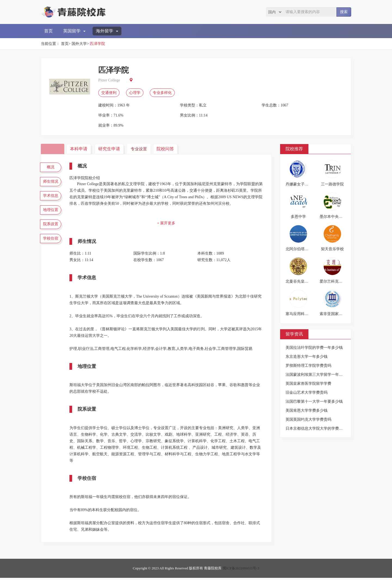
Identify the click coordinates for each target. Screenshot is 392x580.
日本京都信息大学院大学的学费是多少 (318, 428)
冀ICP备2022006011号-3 (241, 570)
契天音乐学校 (332, 249)
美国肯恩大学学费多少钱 (307, 410)
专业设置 (142, 149)
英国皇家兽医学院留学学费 (308, 384)
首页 (48, 31)
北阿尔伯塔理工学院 (303, 249)
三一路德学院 (332, 184)
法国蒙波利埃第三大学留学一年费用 (316, 375)
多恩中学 (298, 217)
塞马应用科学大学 (301, 314)
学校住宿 (52, 247)
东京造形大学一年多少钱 (307, 357)
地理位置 (52, 215)
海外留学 (107, 31)
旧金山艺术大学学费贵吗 (307, 393)
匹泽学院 (97, 44)
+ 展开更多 (167, 223)
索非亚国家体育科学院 (339, 314)
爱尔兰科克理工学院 (337, 281)
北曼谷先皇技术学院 (303, 281)
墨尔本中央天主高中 (337, 217)
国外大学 (79, 44)
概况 (52, 168)
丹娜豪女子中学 (299, 184)
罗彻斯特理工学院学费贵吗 (308, 366)
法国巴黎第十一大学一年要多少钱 (314, 402)
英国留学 (74, 31)
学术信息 (52, 200)
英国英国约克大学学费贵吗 (308, 419)
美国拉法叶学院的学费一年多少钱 (314, 348)
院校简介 (53, 149)
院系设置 (52, 231)
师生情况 (52, 184)
